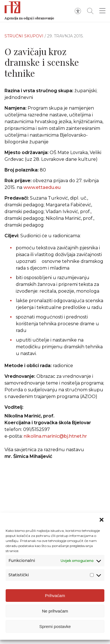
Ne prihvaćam (55, 611)
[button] (102, 520)
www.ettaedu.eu (42, 187)
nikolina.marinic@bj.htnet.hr (55, 436)
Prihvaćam (55, 596)
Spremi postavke (55, 626)
